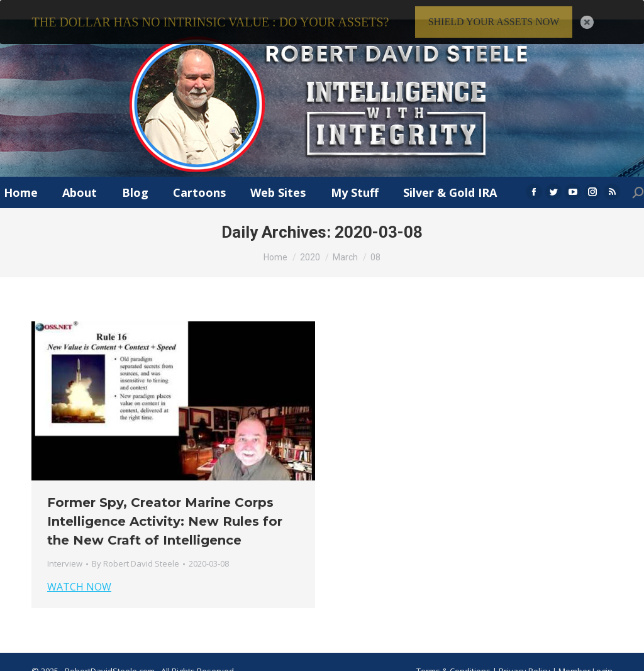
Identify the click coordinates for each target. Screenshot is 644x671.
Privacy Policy (525, 657)
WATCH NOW (79, 573)
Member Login (586, 657)
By (136, 550)
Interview (65, 550)
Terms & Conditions (453, 657)
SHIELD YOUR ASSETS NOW (494, 22)
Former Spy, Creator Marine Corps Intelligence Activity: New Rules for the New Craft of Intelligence (165, 507)
